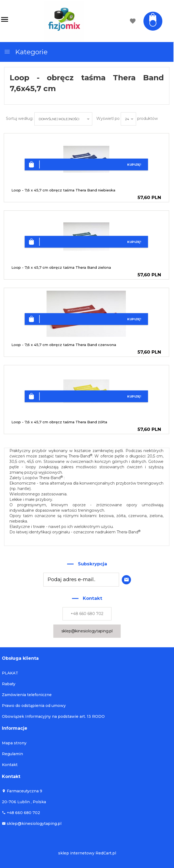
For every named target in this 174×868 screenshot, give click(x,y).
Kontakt (10, 765)
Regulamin (12, 754)
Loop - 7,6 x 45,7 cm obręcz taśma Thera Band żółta (59, 422)
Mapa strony (14, 743)
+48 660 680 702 (87, 614)
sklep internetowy (76, 853)
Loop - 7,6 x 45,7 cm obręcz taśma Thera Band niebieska (63, 190)
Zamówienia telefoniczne (27, 695)
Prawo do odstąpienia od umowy (34, 706)
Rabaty (9, 684)
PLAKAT (10, 673)
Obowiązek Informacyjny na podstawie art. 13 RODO (53, 716)
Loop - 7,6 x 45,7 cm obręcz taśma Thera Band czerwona (64, 345)
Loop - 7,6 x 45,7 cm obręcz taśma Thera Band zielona (61, 267)
